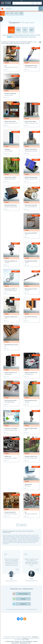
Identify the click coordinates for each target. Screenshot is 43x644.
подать (10, 37)
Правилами (35, 637)
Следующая (23, 525)
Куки (27, 639)
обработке (25, 638)
